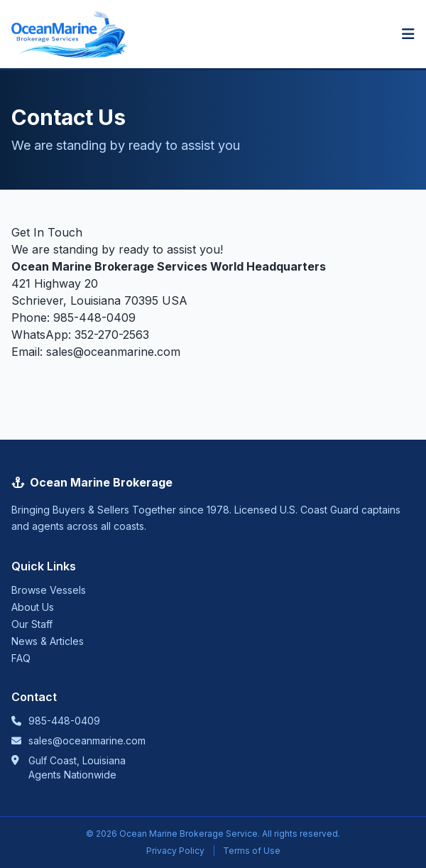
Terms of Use (252, 851)
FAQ (21, 658)
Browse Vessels (49, 590)
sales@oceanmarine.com (113, 352)
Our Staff (32, 624)
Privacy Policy (175, 851)
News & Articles (48, 641)
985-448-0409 (94, 318)
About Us (33, 607)
